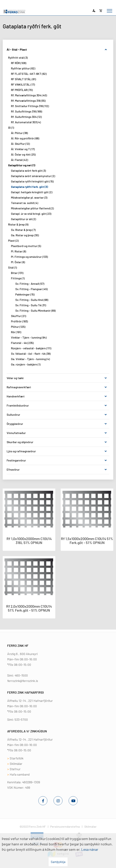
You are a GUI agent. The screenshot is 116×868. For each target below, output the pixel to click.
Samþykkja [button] (58, 862)
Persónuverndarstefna (65, 826)
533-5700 (21, 719)
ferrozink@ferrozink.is (23, 681)
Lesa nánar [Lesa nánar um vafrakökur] (90, 849)
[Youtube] (73, 801)
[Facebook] (43, 801)
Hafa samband (20, 774)
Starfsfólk (17, 758)
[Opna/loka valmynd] (110, 11)
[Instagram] (58, 801)
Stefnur (15, 769)
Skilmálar (16, 764)
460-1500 (21, 675)
